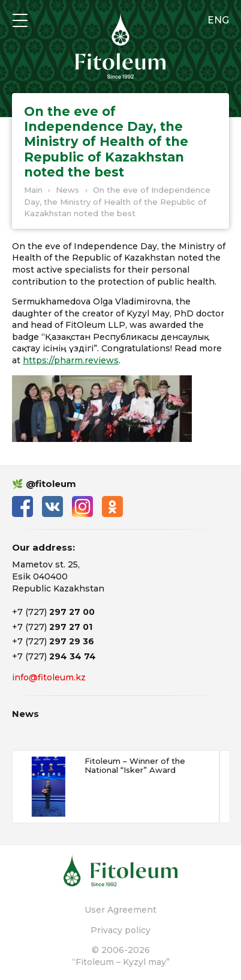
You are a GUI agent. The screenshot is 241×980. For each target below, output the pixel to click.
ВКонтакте (52, 507)
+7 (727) (53, 612)
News (67, 190)
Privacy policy (120, 930)
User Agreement (120, 910)
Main (33, 190)
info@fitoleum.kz (49, 677)
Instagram (82, 507)
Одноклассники (112, 507)
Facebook (22, 507)
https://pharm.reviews (71, 360)
